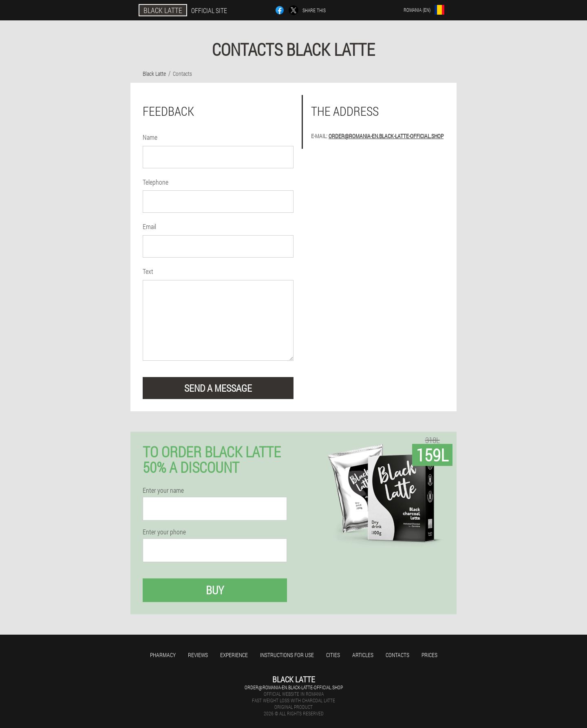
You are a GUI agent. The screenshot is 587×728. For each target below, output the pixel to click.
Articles (363, 655)
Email (149, 226)
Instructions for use (287, 655)
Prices (429, 655)
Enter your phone (164, 532)
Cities (333, 655)
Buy (215, 590)
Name (150, 137)
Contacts (397, 655)
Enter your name (163, 490)
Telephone (156, 182)
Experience (234, 655)
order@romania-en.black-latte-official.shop (386, 136)
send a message (218, 388)
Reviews (198, 655)
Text (148, 271)
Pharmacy (163, 655)
